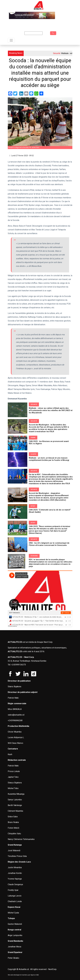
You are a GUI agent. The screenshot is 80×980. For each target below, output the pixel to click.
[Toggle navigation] (11, 40)
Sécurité (34, 404)
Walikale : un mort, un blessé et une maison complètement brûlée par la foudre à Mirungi (49, 459)
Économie (34, 556)
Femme (33, 438)
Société (33, 454)
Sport (33, 506)
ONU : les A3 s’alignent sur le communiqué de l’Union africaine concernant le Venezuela (49, 544)
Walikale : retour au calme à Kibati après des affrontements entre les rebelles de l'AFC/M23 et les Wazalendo (51, 410)
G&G (37, 975)
